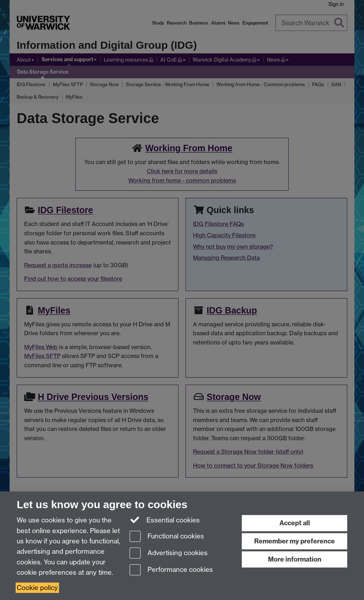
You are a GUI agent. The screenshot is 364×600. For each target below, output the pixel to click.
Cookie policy (37, 588)
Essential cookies (165, 520)
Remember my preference (295, 541)
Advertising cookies (168, 554)
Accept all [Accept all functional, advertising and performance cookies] (295, 523)
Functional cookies (167, 537)
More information (295, 559)
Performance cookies (171, 570)
